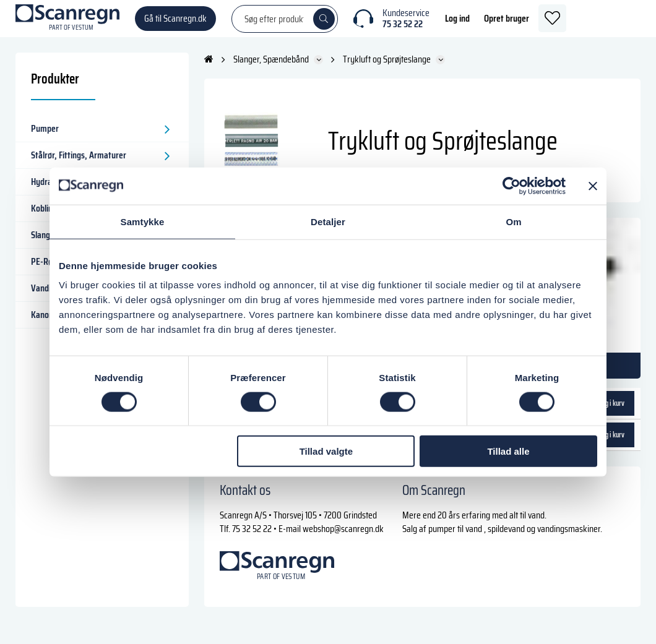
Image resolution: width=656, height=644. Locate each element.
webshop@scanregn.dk (343, 541)
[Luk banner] (593, 186)
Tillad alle (508, 451)
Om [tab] (513, 221)
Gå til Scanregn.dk (175, 24)
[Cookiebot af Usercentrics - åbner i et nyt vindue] (511, 186)
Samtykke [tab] (143, 221)
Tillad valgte (326, 451)
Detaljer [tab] (328, 221)
